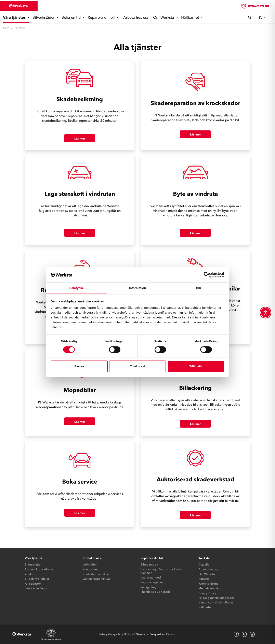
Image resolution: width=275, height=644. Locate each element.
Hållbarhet (191, 17)
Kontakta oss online (96, 574)
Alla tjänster (33, 584)
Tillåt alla (196, 366)
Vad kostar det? (151, 578)
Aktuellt (204, 565)
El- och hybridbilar (37, 579)
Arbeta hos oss (136, 17)
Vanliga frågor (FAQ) (96, 579)
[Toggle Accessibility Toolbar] (265, 313)
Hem (6, 28)
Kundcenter (90, 569)
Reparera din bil (102, 17)
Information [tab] (137, 288)
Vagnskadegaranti (153, 582)
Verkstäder (90, 565)
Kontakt (204, 579)
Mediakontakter (209, 588)
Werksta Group (208, 584)
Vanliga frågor (150, 587)
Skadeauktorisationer (39, 569)
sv (261, 17)
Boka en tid (72, 17)
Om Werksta (164, 17)
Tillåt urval (138, 366)
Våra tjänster (15, 17)
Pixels (170, 634)
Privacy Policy (207, 593)
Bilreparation (34, 565)
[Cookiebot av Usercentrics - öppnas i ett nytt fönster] (207, 275)
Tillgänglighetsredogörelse (217, 598)
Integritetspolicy (111, 634)
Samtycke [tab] (77, 288)
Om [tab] (198, 288)
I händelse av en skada (156, 592)
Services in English (37, 588)
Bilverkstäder (44, 17)
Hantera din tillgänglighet (216, 603)
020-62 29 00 (258, 6)
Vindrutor (31, 574)
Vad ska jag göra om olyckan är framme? (161, 571)
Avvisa (79, 366)
